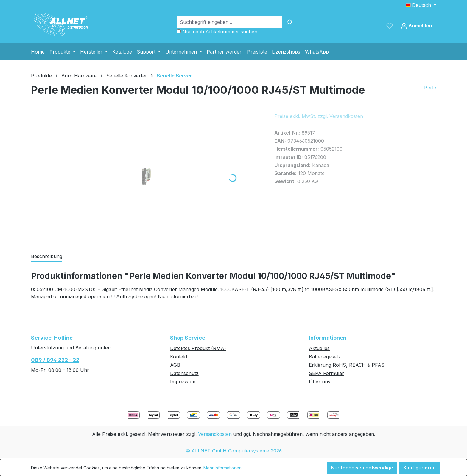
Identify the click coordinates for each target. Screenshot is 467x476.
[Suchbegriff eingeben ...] (230, 22)
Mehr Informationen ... (224, 468)
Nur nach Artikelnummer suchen (220, 32)
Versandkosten (215, 434)
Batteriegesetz (325, 357)
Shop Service (188, 338)
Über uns (320, 382)
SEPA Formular (326, 373)
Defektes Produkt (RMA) (198, 348)
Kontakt (179, 357)
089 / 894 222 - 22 (55, 360)
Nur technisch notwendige (362, 468)
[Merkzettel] (390, 26)
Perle (430, 88)
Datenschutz (184, 373)
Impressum (183, 382)
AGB (175, 365)
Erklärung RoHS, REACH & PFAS (347, 365)
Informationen (328, 338)
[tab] (47, 257)
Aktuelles (319, 348)
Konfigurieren (419, 468)
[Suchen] (289, 22)
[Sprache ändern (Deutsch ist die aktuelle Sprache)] (421, 5)
